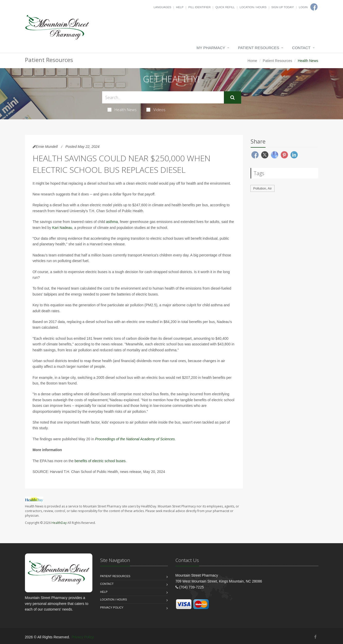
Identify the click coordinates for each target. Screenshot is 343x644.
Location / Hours (253, 7)
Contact (301, 48)
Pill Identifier (199, 7)
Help (180, 7)
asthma (112, 222)
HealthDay (59, 523)
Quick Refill (225, 7)
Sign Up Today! (283, 7)
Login (303, 7)
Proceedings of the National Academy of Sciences (135, 439)
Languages (162, 7)
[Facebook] (315, 637)
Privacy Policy (112, 607)
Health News (122, 110)
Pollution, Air (262, 188)
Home (252, 61)
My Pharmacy (211, 48)
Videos (156, 110)
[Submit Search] (232, 97)
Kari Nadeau (62, 228)
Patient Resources (259, 48)
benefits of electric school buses (100, 461)
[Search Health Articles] (163, 97)
